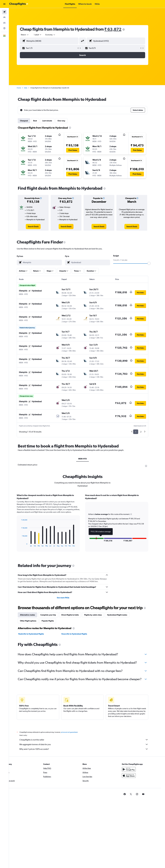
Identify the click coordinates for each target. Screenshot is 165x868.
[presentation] (128, 29)
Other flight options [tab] (33, 621)
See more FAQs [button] (68, 598)
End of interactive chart (24, 545)
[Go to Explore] (4, 28)
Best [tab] (40, 121)
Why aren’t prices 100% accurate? (88, 749)
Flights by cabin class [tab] (97, 615)
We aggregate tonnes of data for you (88, 744)
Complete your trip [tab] (53, 615)
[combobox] (29, 35)
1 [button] (140, 432)
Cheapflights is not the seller (88, 740)
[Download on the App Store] (133, 776)
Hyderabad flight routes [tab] (122, 615)
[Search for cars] (4, 23)
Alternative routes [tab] (32, 615)
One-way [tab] (66, 121)
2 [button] (145, 432)
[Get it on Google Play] (133, 769)
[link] (38, 227)
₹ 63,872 (117, 29)
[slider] (154, 263)
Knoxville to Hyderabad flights (79, 634)
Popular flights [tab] (52, 621)
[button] (4, 4)
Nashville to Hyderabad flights (36, 634)
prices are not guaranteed (74, 732)
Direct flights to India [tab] (75, 615)
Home (23, 88)
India (30, 88)
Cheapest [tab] (28, 121)
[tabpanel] (87, 525)
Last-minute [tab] (52, 121)
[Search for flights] (4, 12)
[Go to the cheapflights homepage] (19, 4)
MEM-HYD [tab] (87, 459)
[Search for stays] (4, 17)
